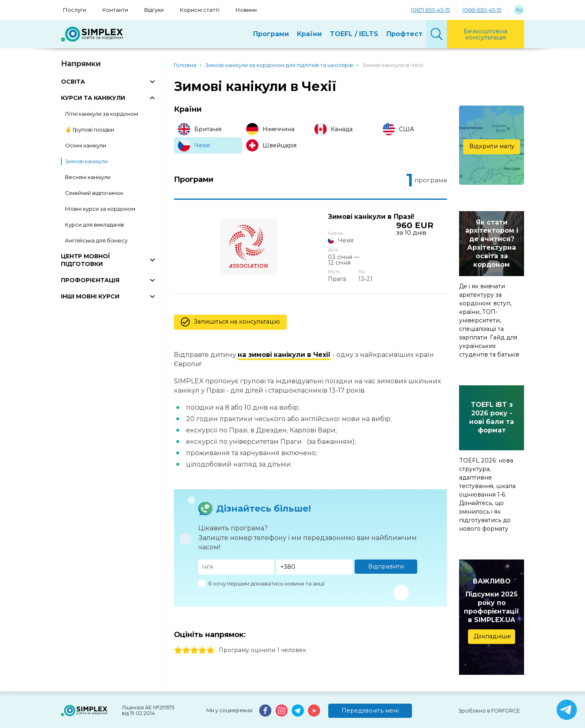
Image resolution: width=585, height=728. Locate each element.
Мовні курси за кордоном (100, 209)
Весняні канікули (88, 177)
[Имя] (236, 552)
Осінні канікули (86, 145)
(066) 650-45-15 (482, 10)
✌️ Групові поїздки (90, 130)
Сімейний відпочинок (94, 193)
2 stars (186, 635)
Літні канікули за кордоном (102, 114)
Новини (246, 10)
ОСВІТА (73, 82)
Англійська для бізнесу (96, 240)
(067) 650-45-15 (430, 10)
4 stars (202, 635)
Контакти (115, 10)
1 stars (178, 635)
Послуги (75, 10)
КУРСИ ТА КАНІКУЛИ (93, 98)
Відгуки (154, 10)
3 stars (194, 635)
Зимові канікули (86, 161)
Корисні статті (200, 10)
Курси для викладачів (94, 225)
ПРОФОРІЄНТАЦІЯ (90, 280)
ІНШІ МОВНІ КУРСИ (90, 296)
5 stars (210, 635)
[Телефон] (314, 552)
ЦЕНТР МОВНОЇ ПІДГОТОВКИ (86, 260)
